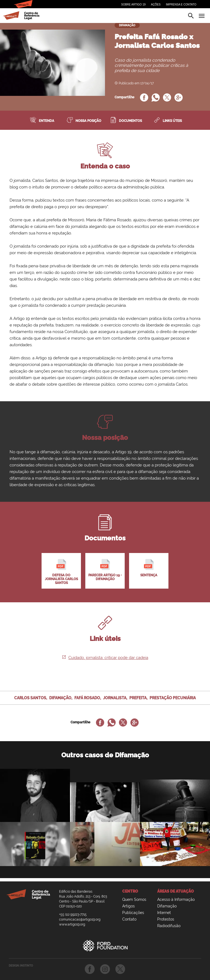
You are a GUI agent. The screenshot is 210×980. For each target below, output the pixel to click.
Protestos (166, 919)
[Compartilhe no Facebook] (144, 98)
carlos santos (30, 698)
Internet (164, 913)
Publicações (133, 913)
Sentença (149, 568)
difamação (60, 698)
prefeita (138, 698)
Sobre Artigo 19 (133, 5)
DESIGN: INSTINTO (21, 966)
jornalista (115, 698)
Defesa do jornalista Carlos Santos (61, 572)
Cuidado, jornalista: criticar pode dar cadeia (105, 658)
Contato (129, 919)
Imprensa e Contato (181, 5)
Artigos (129, 906)
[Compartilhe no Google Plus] (179, 98)
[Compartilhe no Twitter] (167, 98)
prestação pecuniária (173, 698)
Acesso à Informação (176, 899)
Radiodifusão (169, 926)
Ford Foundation (105, 945)
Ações (156, 5)
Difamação (167, 906)
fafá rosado (87, 698)
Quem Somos (134, 899)
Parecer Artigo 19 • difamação (105, 570)
